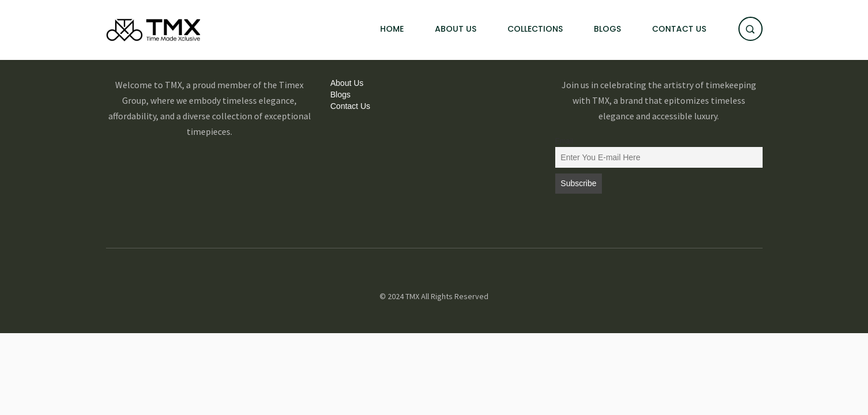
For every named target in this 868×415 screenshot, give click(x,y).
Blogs (607, 29)
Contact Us (679, 29)
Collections (535, 29)
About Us (456, 29)
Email (564, 141)
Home (392, 29)
